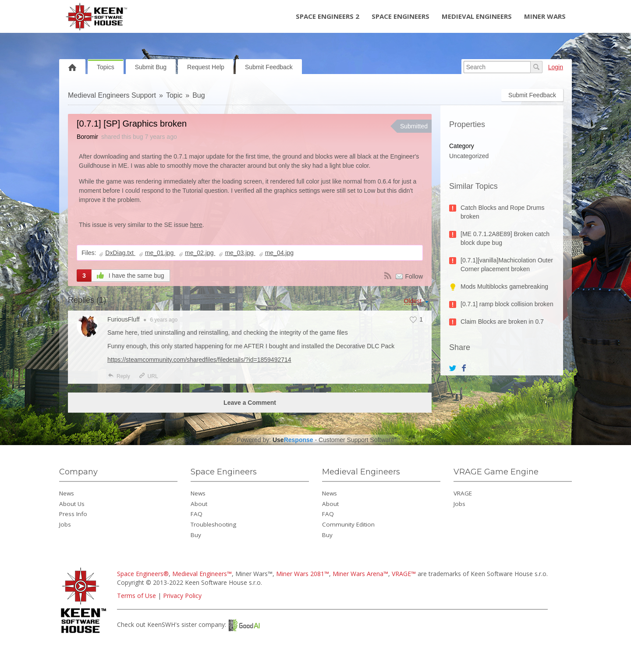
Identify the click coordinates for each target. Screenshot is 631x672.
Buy (196, 535)
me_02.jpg (200, 253)
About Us (72, 504)
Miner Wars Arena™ (360, 574)
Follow (414, 276)
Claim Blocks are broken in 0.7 (502, 322)
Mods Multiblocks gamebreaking (504, 286)
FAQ (197, 514)
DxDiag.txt (120, 253)
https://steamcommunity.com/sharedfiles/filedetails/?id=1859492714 (199, 360)
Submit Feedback (269, 67)
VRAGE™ (404, 574)
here (196, 225)
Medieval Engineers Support (112, 95)
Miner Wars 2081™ (303, 574)
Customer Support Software (356, 440)
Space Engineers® (143, 574)
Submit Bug (151, 67)
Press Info (73, 514)
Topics (106, 67)
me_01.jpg (160, 253)
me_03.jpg (240, 253)
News (67, 493)
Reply (119, 376)
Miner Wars (545, 16)
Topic (174, 95)
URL (148, 376)
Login (556, 67)
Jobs (65, 524)
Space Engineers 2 (328, 16)
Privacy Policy (182, 596)
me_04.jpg (279, 253)
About (199, 504)
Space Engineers (401, 16)
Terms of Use (136, 596)
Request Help (206, 67)
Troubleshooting (213, 524)
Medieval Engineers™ (202, 574)
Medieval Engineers (477, 16)
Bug (199, 95)
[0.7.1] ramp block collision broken (507, 304)
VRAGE (463, 493)
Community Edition (348, 524)
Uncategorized (469, 156)
